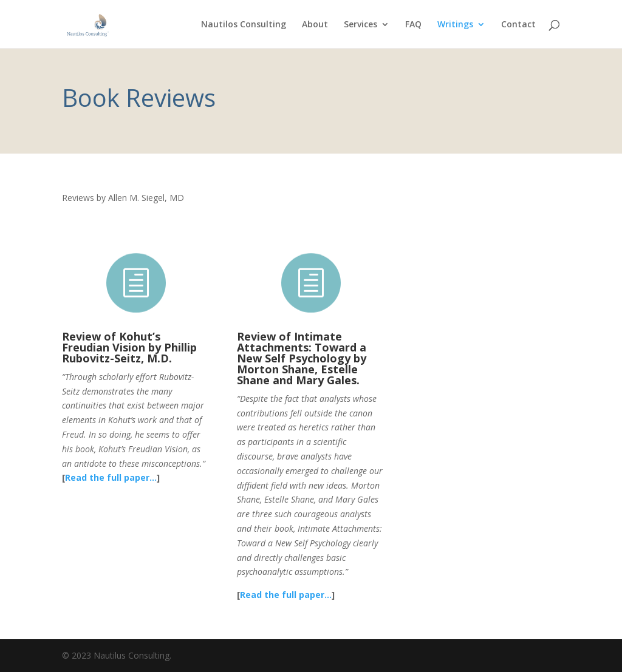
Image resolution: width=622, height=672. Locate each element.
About (315, 25)
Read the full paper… (111, 477)
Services (361, 25)
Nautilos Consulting (244, 25)
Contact (518, 25)
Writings (455, 25)
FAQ (413, 25)
